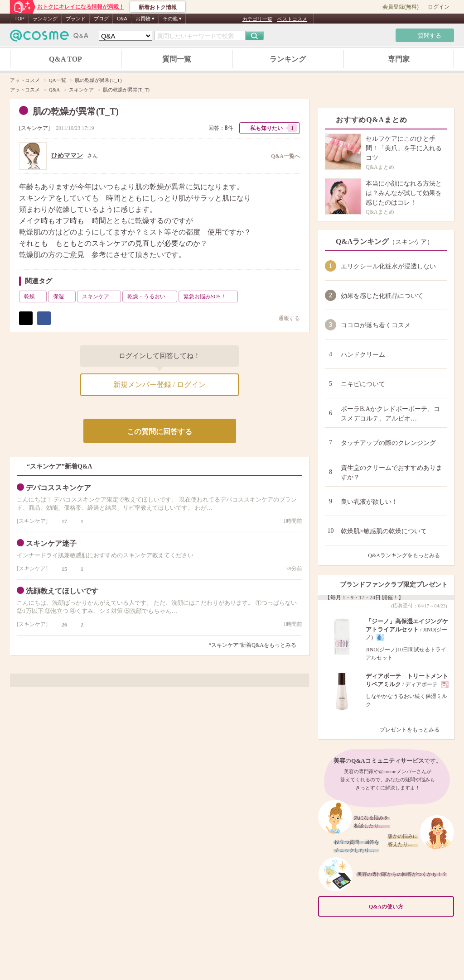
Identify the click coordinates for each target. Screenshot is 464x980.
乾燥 (34, 296)
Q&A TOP (65, 59)
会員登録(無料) (401, 7)
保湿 (63, 296)
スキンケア (34, 128)
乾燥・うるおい (151, 296)
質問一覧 (177, 59)
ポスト (26, 318)
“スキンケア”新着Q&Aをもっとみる (253, 645)
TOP (19, 19)
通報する (285, 318)
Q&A (122, 19)
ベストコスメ (292, 19)
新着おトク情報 (158, 7)
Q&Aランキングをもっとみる (408, 555)
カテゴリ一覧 (257, 19)
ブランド (76, 19)
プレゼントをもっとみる (413, 730)
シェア (44, 318)
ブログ (101, 19)
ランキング (45, 19)
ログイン (439, 7)
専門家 (399, 59)
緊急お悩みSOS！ (210, 296)
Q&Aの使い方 (409, 906)
